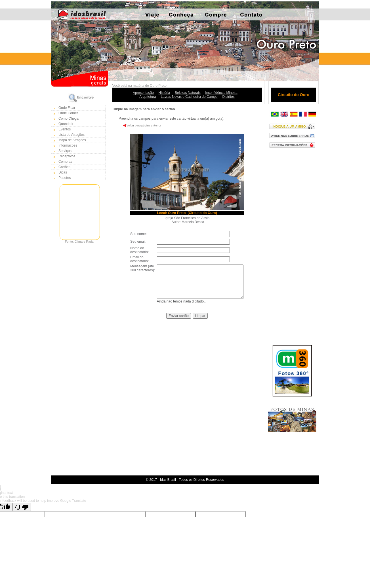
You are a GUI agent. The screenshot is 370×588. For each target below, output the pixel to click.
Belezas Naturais (188, 93)
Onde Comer (68, 113)
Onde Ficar (67, 108)
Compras (65, 162)
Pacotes (65, 178)
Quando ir (66, 124)
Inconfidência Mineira (221, 93)
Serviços (65, 151)
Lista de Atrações (72, 135)
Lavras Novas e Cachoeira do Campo (189, 97)
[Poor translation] (22, 507)
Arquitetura (148, 97)
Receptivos (67, 156)
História (164, 93)
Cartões (64, 167)
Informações (68, 145)
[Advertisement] (294, 242)
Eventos (65, 129)
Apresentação (143, 93)
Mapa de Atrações (72, 140)
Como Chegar (69, 119)
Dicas (63, 172)
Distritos (228, 97)
